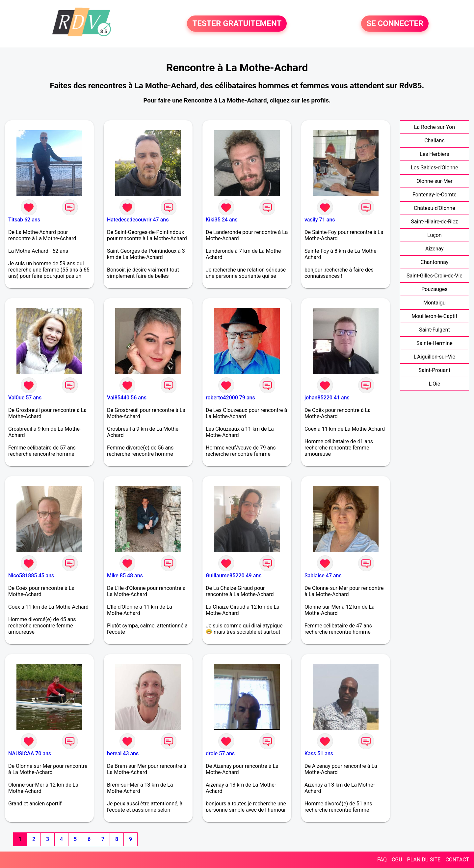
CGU (397, 860)
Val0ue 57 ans (25, 398)
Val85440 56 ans (127, 398)
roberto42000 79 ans (230, 398)
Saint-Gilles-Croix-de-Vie (434, 276)
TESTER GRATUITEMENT (237, 24)
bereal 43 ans (123, 753)
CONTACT (457, 860)
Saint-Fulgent (434, 330)
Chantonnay (434, 262)
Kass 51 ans (319, 753)
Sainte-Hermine (434, 343)
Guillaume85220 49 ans (234, 576)
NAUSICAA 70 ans (30, 753)
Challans (434, 141)
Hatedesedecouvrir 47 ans (138, 220)
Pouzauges (434, 289)
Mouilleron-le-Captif (434, 316)
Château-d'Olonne (434, 208)
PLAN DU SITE (424, 860)
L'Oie (434, 384)
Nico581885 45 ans (31, 576)
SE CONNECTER (395, 24)
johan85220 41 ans (327, 398)
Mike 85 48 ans (125, 576)
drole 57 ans (220, 753)
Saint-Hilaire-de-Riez (435, 222)
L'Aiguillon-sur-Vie (434, 357)
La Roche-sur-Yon (434, 127)
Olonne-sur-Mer (434, 181)
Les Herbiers (434, 154)
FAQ (382, 860)
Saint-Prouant (435, 370)
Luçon (434, 235)
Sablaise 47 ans (323, 576)
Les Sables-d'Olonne (434, 168)
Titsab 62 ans (24, 220)
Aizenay (434, 249)
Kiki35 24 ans (222, 220)
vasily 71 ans (320, 220)
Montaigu (434, 303)
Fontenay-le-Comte (434, 195)
